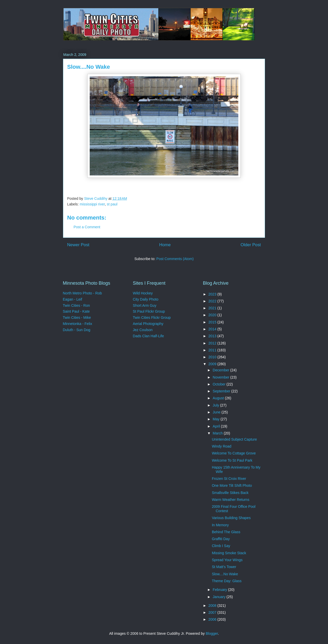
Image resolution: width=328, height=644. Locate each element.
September (222, 391)
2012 (213, 343)
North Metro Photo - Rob (82, 293)
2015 (213, 322)
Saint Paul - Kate (76, 311)
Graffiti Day (221, 539)
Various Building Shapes (231, 518)
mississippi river (92, 204)
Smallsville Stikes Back (230, 493)
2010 (213, 357)
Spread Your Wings (227, 560)
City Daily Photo (146, 299)
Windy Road (222, 446)
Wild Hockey (143, 293)
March (218, 433)
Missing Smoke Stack (229, 553)
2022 (213, 301)
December (221, 370)
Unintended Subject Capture (234, 439)
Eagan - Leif (73, 299)
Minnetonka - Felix (77, 324)
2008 (213, 606)
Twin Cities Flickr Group (152, 318)
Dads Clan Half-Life (148, 336)
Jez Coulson (143, 330)
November (221, 377)
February (220, 590)
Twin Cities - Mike (77, 318)
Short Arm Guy (145, 305)
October (220, 384)
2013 (213, 336)
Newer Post (78, 245)
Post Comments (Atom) (175, 259)
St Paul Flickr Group (149, 311)
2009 (213, 364)
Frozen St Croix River (229, 479)
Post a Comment (87, 227)
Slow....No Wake (225, 574)
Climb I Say (221, 546)
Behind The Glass (226, 532)
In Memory (220, 525)
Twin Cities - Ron (76, 305)
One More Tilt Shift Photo (232, 486)
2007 (213, 612)
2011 (213, 350)
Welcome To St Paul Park (232, 460)
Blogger (212, 633)
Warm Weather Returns (231, 500)
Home (165, 245)
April (217, 426)
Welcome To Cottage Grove (234, 453)
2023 (213, 294)
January (220, 597)
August (219, 398)
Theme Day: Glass (227, 581)
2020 (213, 315)
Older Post (251, 245)
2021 (213, 308)
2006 (213, 619)
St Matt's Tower (224, 567)
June (217, 412)
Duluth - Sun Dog (76, 330)
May (217, 419)
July (216, 405)
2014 (213, 329)
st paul (112, 204)
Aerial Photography (148, 324)
